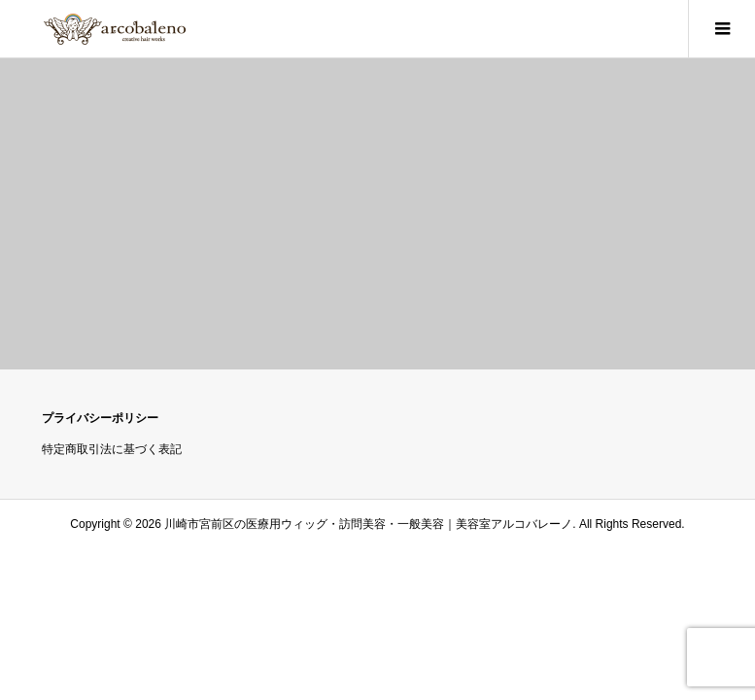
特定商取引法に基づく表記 (112, 449)
